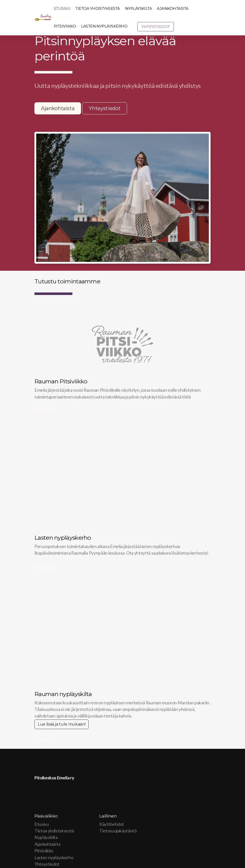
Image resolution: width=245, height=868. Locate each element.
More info (44, 410)
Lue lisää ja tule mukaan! (62, 724)
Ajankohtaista (58, 108)
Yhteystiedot (105, 108)
